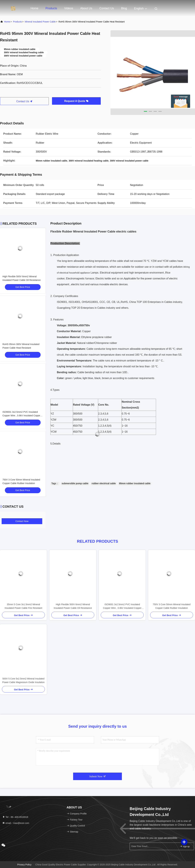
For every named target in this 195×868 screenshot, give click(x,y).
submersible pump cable (75, 483)
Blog (124, 8)
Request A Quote (76, 101)
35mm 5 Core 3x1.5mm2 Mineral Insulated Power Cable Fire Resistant (23, 606)
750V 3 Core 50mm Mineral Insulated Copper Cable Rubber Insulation (172, 606)
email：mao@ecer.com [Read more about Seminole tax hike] (16, 823)
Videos (69, 8)
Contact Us (107, 8)
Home (34, 8)
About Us (86, 8)
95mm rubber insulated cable (135, 483)
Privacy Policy (24, 865)
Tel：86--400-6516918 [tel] (15, 817)
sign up (185, 846)
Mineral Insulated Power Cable (40, 22)
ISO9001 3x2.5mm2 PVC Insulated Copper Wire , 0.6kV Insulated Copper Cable (22, 416)
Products (51, 8)
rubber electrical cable (104, 483)
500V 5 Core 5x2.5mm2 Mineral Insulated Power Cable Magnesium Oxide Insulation (23, 680)
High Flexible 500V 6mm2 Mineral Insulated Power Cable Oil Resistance (73, 606)
